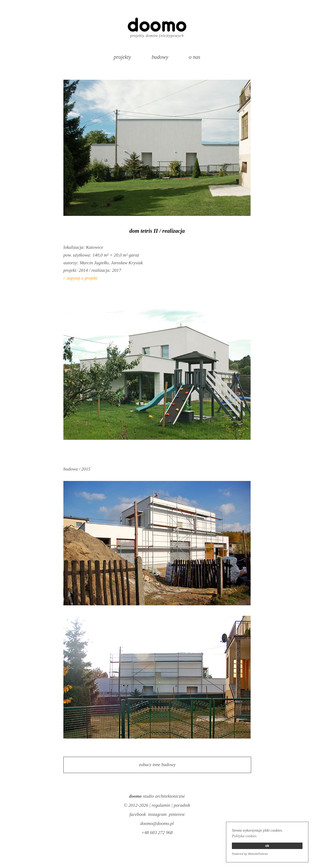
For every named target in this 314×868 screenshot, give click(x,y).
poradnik (182, 805)
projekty (122, 57)
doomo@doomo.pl (157, 823)
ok (267, 846)
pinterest (177, 814)
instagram (157, 814)
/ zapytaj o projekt (80, 278)
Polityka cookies (244, 836)
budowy (160, 57)
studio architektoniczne (157, 796)
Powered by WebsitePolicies (250, 854)
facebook (138, 814)
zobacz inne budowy (157, 765)
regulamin (161, 805)
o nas (195, 57)
